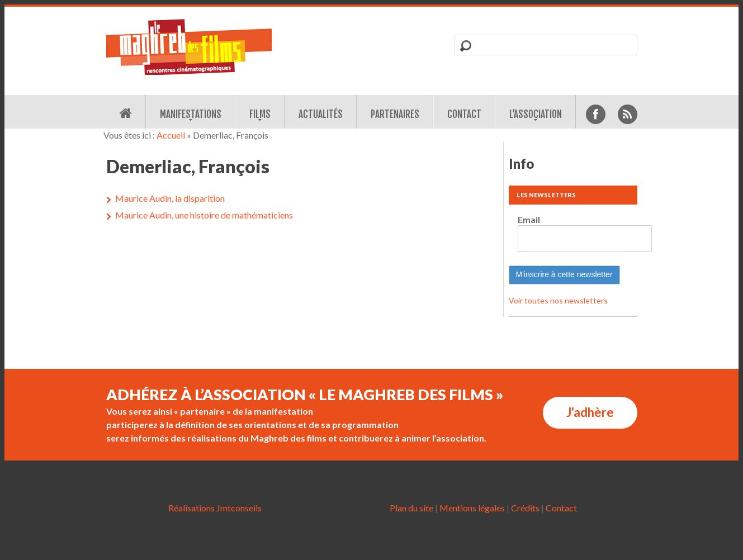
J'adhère (590, 412)
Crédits (525, 508)
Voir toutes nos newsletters (558, 300)
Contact (464, 114)
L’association (536, 114)
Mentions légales (472, 508)
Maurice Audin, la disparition (170, 198)
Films (260, 114)
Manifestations (191, 114)
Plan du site (411, 508)
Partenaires (395, 114)
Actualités (321, 114)
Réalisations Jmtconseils (215, 508)
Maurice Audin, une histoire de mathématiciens (204, 215)
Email (529, 219)
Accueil (171, 135)
